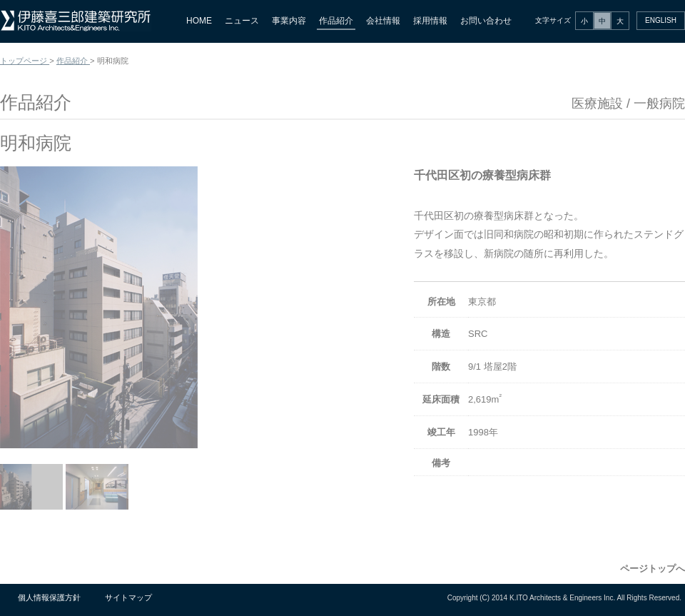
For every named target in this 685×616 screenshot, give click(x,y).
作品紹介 (336, 21)
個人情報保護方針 (49, 597)
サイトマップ (128, 597)
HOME (199, 21)
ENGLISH (661, 20)
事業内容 (289, 21)
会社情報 (383, 21)
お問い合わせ (486, 21)
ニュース (242, 21)
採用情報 (430, 21)
